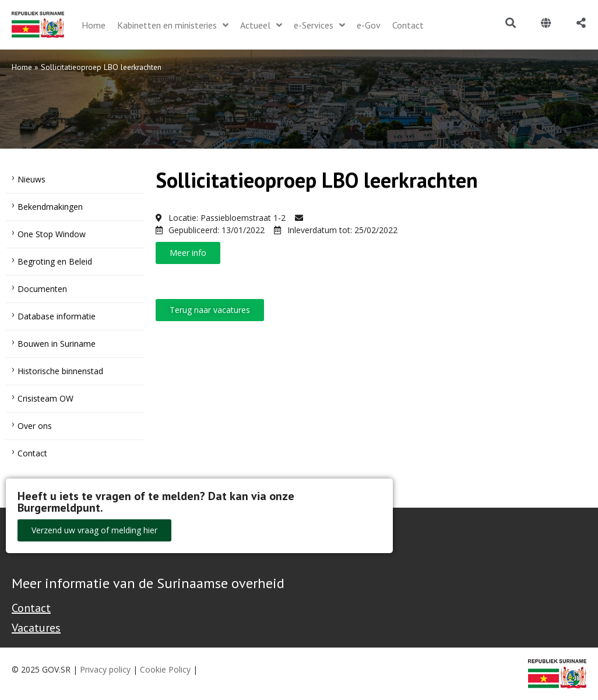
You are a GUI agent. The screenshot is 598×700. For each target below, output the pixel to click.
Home (22, 67)
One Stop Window (52, 234)
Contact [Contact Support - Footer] (31, 608)
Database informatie (57, 316)
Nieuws (31, 179)
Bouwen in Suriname (57, 344)
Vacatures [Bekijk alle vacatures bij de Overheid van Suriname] (36, 628)
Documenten (42, 289)
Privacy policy (105, 669)
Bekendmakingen (50, 207)
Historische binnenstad (60, 371)
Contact (32, 453)
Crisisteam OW (45, 398)
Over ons (35, 426)
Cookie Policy (165, 669)
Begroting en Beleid (55, 261)
